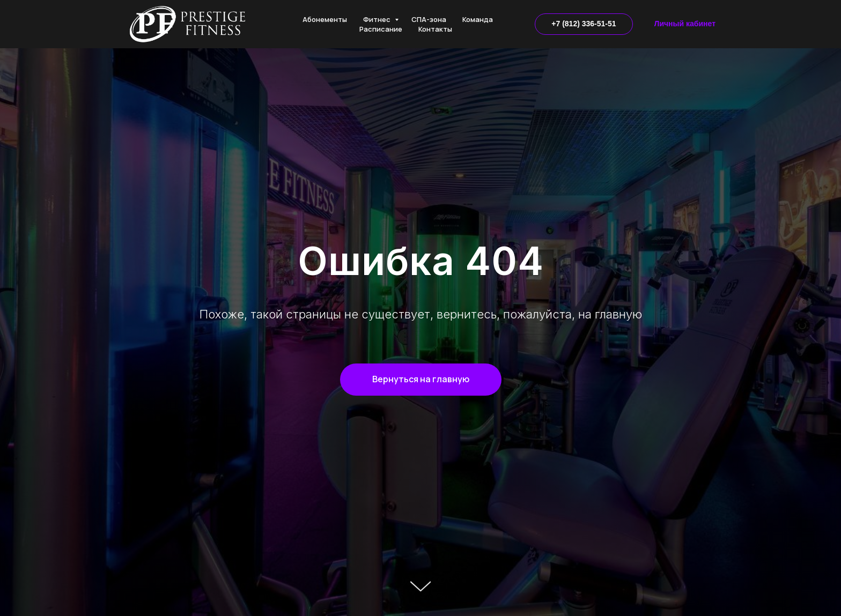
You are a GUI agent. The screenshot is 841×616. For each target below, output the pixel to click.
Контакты (435, 29)
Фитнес (378, 19)
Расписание (381, 29)
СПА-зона (429, 19)
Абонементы (325, 19)
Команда (478, 19)
